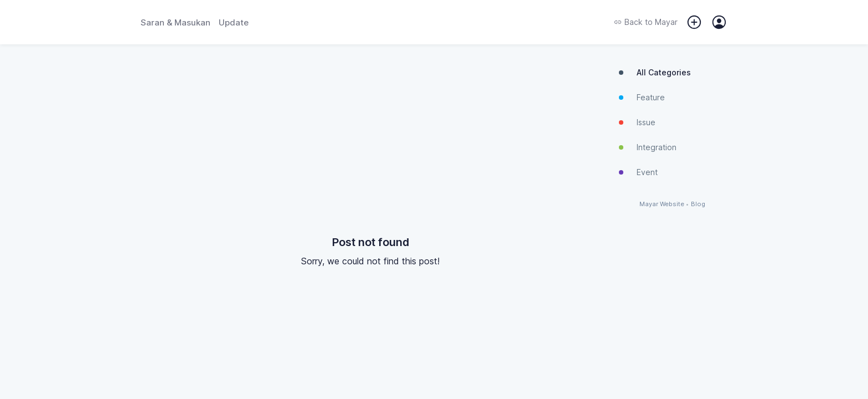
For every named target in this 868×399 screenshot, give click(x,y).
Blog (698, 204)
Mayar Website (662, 204)
